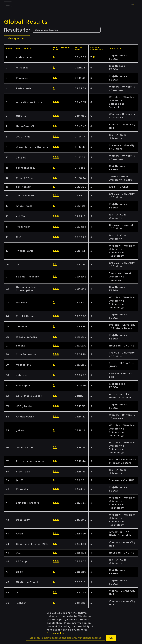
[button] (65, 638)
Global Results (26, 22)
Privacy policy (56, 633)
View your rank (17, 38)
